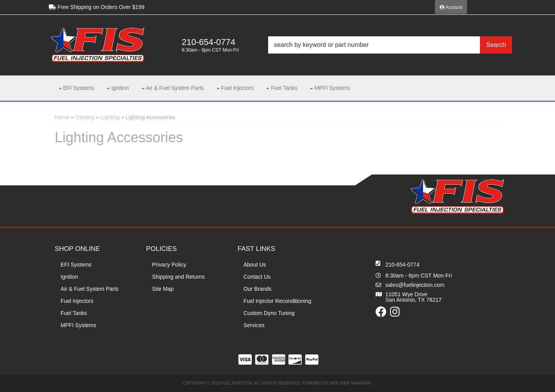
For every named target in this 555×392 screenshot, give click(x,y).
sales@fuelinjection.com (415, 285)
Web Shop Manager (350, 383)
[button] (390, 45)
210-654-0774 (402, 265)
